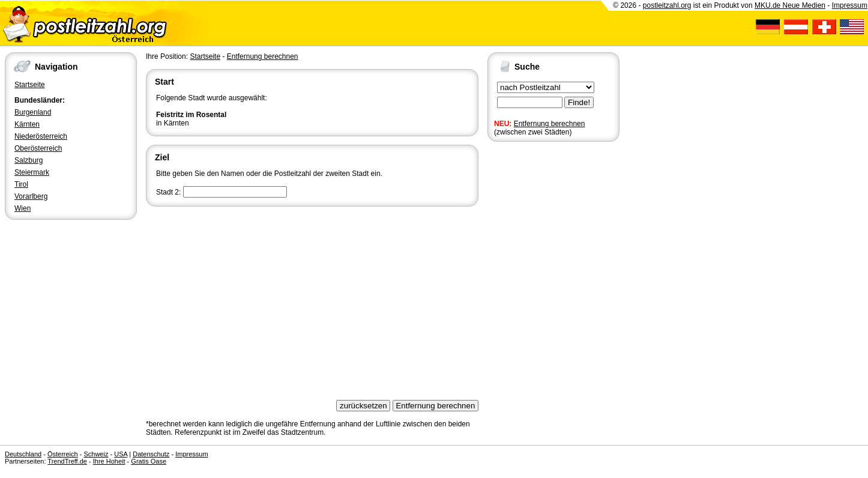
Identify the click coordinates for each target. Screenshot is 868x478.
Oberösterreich (38, 148)
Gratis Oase (149, 461)
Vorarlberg (31, 196)
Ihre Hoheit (109, 461)
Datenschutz (151, 454)
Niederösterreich (41, 136)
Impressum (850, 5)
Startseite (30, 85)
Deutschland (23, 454)
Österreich (63, 454)
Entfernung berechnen (550, 124)
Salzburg (29, 160)
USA (121, 454)
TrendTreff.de (67, 461)
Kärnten (27, 124)
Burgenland (33, 112)
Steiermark (32, 172)
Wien (23, 208)
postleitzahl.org (667, 5)
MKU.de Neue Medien (790, 5)
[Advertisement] (312, 299)
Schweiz (96, 454)
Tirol (21, 184)
